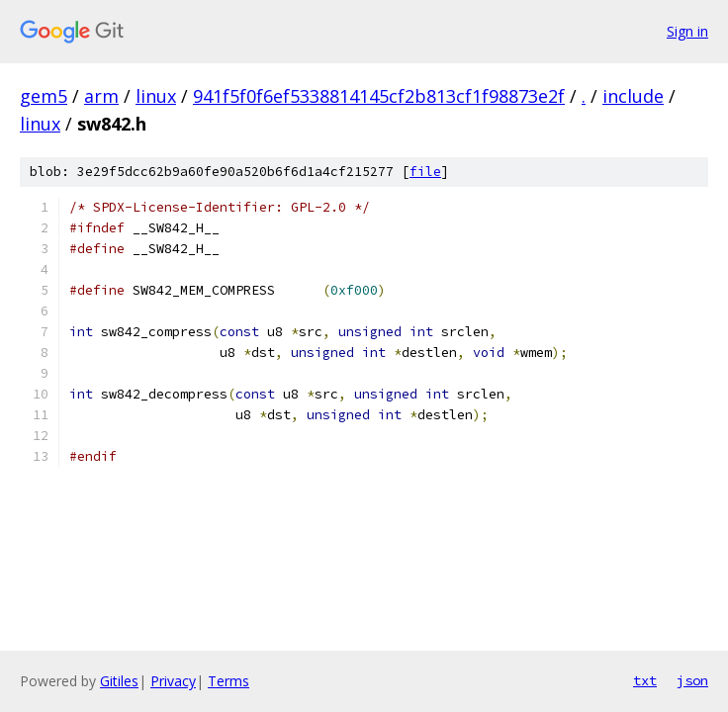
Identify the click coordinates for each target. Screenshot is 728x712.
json (692, 680)
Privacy (173, 681)
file (425, 172)
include (633, 96)
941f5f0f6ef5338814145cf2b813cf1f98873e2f (379, 96)
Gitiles (119, 681)
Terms (228, 681)
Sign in (687, 31)
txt (645, 680)
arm (101, 96)
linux (156, 96)
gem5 (44, 96)
